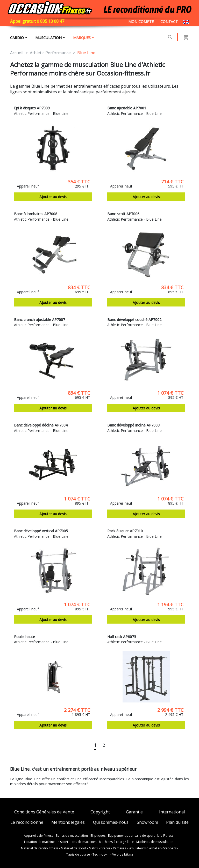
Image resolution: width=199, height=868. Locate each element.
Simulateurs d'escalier (145, 848)
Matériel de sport (74, 848)
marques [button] (82, 38)
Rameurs (119, 848)
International (172, 812)
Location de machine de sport (46, 842)
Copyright (100, 812)
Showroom (147, 822)
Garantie (134, 812)
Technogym (101, 855)
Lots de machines (84, 842)
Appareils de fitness (38, 836)
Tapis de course (78, 855)
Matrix (93, 848)
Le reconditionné (27, 822)
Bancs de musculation (72, 836)
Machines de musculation (155, 842)
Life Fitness (165, 836)
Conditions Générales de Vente (44, 812)
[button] (170, 37)
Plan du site (177, 822)
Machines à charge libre (116, 842)
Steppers (170, 848)
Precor (105, 848)
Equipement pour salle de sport (131, 836)
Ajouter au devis (53, 197)
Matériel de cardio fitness (40, 848)
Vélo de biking (123, 855)
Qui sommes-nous (111, 822)
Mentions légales (68, 822)
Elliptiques (98, 836)
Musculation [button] (48, 38)
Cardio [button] (17, 38)
